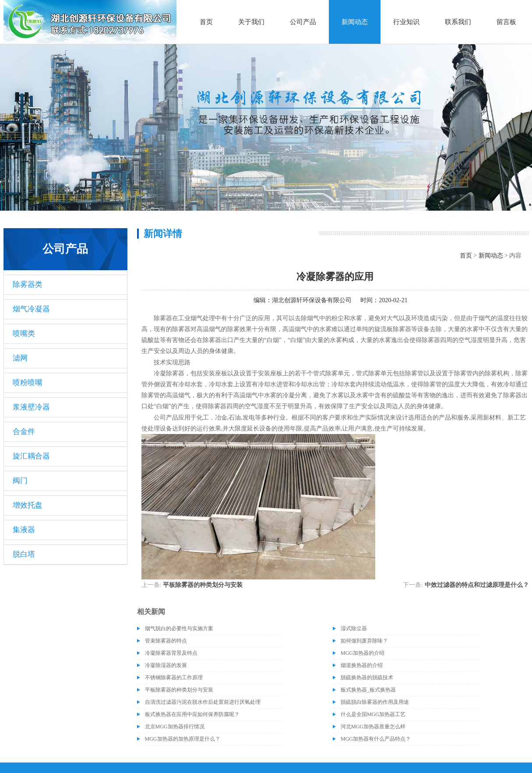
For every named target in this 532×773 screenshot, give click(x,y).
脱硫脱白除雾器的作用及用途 (375, 702)
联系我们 (458, 22)
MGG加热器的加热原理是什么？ (183, 739)
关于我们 (251, 22)
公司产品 (303, 22)
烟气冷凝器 (31, 309)
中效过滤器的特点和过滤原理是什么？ (477, 585)
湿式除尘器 (354, 628)
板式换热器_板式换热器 (368, 690)
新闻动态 (355, 22)
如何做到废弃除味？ (364, 641)
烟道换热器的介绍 (362, 665)
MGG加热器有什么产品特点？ (376, 739)
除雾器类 (28, 284)
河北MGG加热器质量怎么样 (373, 727)
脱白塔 (24, 554)
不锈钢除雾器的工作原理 (174, 678)
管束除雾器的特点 (166, 641)
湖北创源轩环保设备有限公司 (312, 300)
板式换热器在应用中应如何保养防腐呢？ (192, 714)
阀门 (20, 481)
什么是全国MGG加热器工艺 (373, 714)
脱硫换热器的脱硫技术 (367, 678)
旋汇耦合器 (31, 456)
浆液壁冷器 (31, 407)
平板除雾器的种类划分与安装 (203, 585)
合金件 (24, 432)
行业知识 (406, 22)
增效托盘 (28, 505)
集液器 (24, 530)
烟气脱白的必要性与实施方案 (179, 628)
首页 (206, 22)
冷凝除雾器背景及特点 (171, 653)
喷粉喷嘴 (28, 383)
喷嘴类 (24, 334)
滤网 (20, 358)
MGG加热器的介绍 (363, 653)
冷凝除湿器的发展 (166, 665)
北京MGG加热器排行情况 (175, 727)
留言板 (506, 22)
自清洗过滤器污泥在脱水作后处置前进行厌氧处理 (203, 702)
